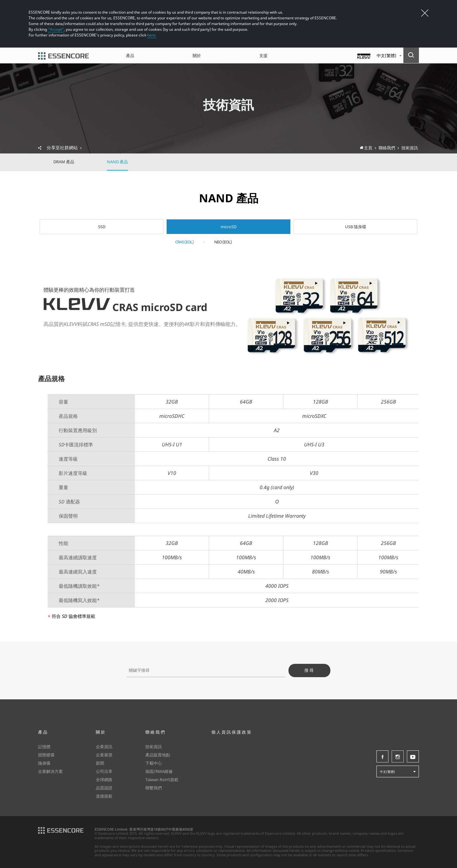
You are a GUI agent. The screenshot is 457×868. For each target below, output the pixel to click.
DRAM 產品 (64, 162)
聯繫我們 (154, 788)
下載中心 (154, 763)
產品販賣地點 (158, 755)
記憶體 (44, 747)
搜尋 (309, 670)
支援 (263, 55)
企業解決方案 (50, 771)
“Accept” (56, 29)
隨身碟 (44, 763)
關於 (197, 55)
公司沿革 (104, 771)
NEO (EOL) (223, 242)
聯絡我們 (156, 732)
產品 (130, 55)
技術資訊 (154, 747)
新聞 (100, 763)
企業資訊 (104, 747)
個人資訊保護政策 (232, 732)
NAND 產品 (117, 162)
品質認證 (104, 788)
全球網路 (104, 780)
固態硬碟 (46, 755)
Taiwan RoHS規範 (162, 780)
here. (152, 35)
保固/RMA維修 (159, 771)
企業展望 (104, 755)
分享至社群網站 (64, 148)
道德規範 (104, 796)
